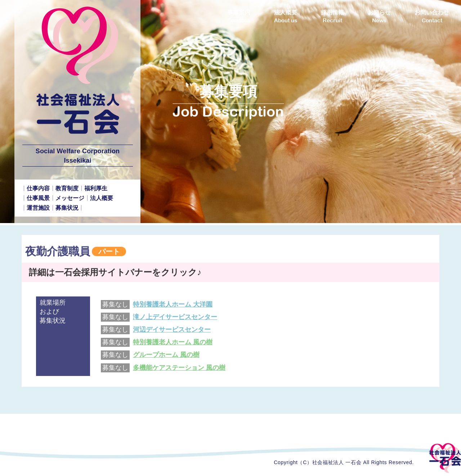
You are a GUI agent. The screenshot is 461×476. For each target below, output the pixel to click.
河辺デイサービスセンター (172, 333)
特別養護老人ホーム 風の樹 (173, 345)
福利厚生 (96, 188)
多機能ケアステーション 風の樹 (179, 371)
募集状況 (67, 208)
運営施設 (38, 208)
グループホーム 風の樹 (166, 358)
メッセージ (70, 198)
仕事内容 (38, 188)
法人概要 (102, 198)
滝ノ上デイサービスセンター (175, 320)
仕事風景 (38, 198)
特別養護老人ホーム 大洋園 (173, 307)
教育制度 (67, 188)
